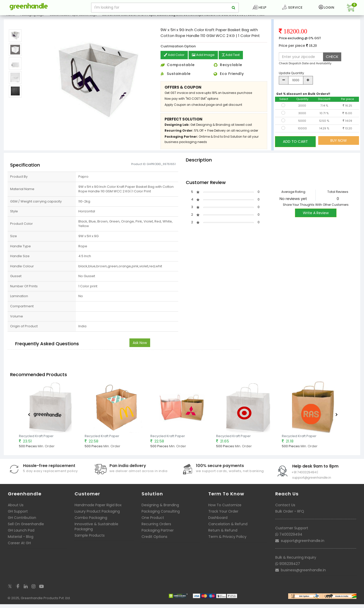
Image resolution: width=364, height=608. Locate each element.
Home (10, 19)
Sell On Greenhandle (26, 528)
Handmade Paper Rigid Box (98, 509)
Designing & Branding (160, 509)
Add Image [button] (205, 59)
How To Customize (225, 509)
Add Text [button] (234, 59)
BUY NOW (339, 145)
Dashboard (218, 521)
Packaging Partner (158, 534)
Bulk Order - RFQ (290, 515)
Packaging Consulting (161, 515)
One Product (153, 521)
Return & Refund (223, 534)
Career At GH (19, 547)
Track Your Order (223, 515)
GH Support (18, 515)
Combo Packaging (91, 521)
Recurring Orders (156, 528)
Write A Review (316, 217)
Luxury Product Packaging (97, 515)
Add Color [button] (175, 59)
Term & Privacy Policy (227, 540)
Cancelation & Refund (228, 528)
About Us (16, 509)
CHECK (332, 61)
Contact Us (285, 509)
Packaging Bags (32, 19)
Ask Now (140, 346)
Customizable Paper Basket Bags (73, 19)
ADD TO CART (295, 144)
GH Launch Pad (21, 534)
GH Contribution (22, 521)
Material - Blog (21, 540)
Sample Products (90, 539)
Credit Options (154, 540)
